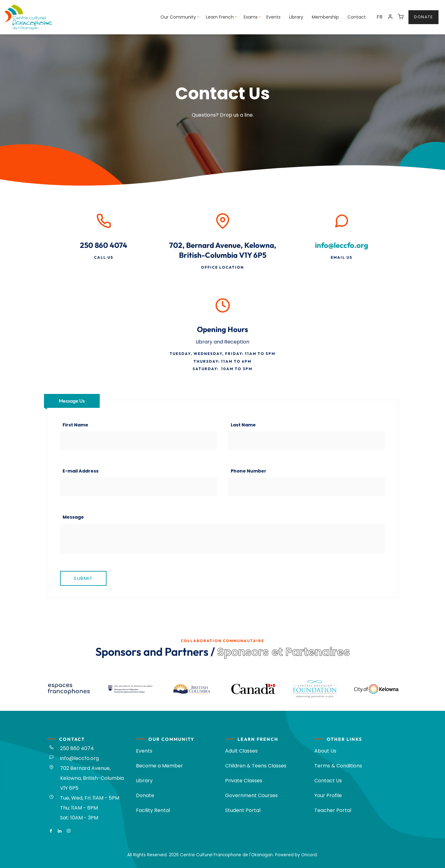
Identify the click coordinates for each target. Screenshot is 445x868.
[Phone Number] (307, 487)
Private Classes (244, 781)
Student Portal (243, 810)
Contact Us (328, 781)
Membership (325, 17)
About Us (325, 751)
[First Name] (139, 441)
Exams (251, 17)
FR (380, 17)
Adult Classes (241, 751)
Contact (357, 17)
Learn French (220, 17)
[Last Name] (307, 441)
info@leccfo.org (342, 245)
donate (418, 14)
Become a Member (159, 766)
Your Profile (328, 795)
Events (273, 17)
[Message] (223, 539)
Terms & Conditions (338, 766)
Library (296, 17)
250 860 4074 (77, 748)
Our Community (178, 17)
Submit (83, 578)
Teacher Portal (333, 810)
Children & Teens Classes (256, 766)
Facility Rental (153, 810)
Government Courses (251, 795)
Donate (145, 795)
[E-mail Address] (139, 487)
